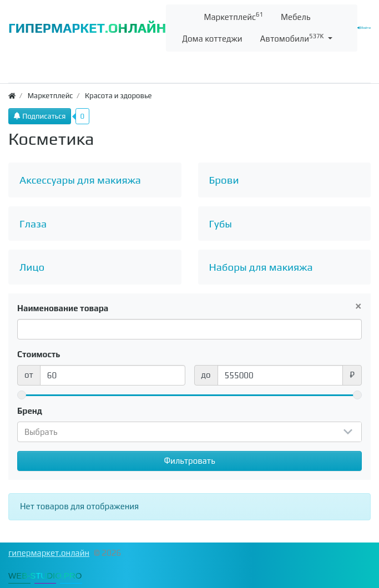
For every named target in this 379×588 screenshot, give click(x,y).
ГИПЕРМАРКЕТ (87, 28)
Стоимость (39, 354)
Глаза (33, 224)
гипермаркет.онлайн (49, 553)
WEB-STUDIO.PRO (45, 576)
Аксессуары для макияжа (80, 180)
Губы (221, 224)
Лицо (32, 267)
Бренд (30, 411)
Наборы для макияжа (261, 267)
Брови (224, 180)
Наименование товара (63, 308)
